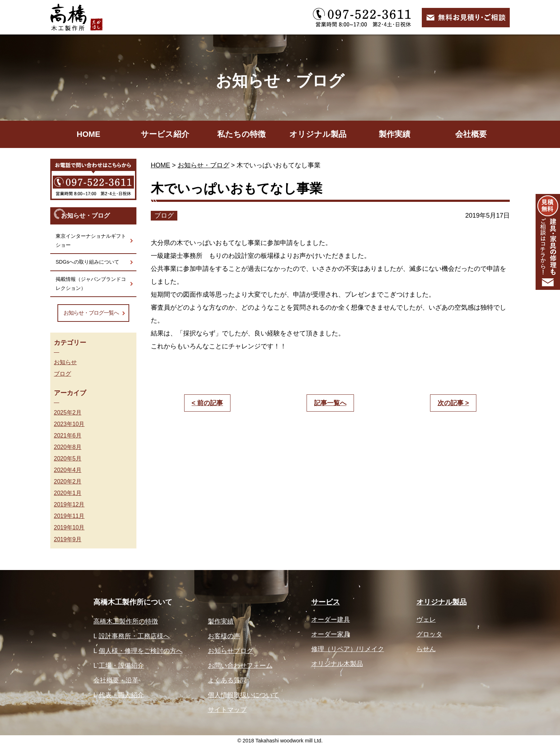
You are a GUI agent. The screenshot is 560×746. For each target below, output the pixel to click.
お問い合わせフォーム (240, 666)
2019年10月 (69, 527)
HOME (89, 134)
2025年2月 (68, 412)
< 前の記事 (207, 403)
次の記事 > (453, 403)
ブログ (62, 374)
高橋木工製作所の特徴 (126, 621)
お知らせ (65, 362)
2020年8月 (68, 447)
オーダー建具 (331, 620)
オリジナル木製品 (337, 664)
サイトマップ (227, 710)
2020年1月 (68, 493)
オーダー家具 (331, 634)
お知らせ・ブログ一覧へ (91, 313)
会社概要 (471, 134)
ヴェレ (426, 620)
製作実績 (395, 134)
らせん (426, 649)
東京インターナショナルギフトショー (91, 240)
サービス (326, 602)
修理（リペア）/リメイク (348, 649)
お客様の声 (224, 636)
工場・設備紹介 (121, 666)
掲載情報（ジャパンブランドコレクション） (91, 284)
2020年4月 (68, 470)
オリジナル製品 (318, 134)
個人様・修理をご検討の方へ (141, 651)
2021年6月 (68, 435)
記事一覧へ (330, 403)
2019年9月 (68, 539)
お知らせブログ (230, 651)
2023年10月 (69, 424)
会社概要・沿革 (116, 680)
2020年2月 (68, 481)
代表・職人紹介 (121, 695)
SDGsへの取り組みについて (87, 262)
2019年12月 (69, 504)
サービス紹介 (165, 134)
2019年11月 (69, 516)
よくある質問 (227, 680)
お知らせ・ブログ (204, 165)
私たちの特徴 (241, 134)
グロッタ (429, 634)
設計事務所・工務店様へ (134, 636)
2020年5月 (68, 458)
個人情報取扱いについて (243, 695)
